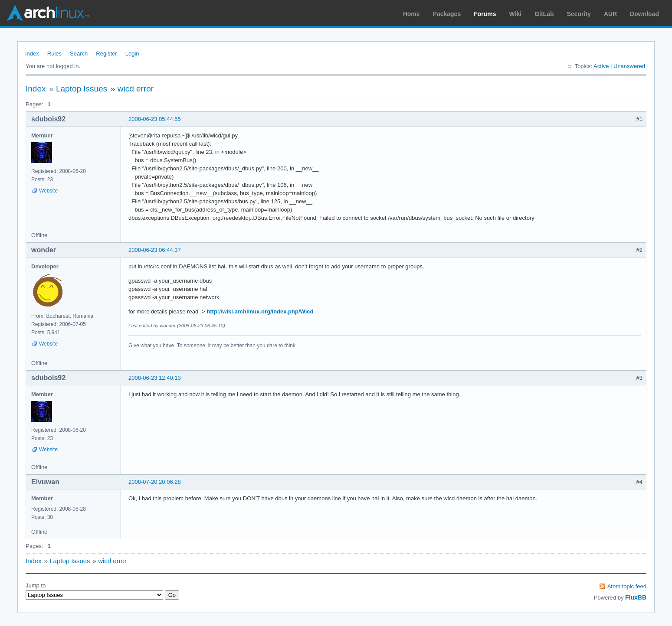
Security (579, 14)
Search (79, 54)
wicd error (136, 89)
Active (601, 66)
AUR (610, 14)
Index (32, 54)
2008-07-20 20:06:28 (155, 482)
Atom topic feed (627, 586)
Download (644, 14)
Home (411, 14)
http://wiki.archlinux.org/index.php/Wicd (260, 311)
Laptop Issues (82, 89)
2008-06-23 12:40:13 (155, 378)
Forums (485, 14)
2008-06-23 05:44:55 (155, 119)
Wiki (516, 14)
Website (48, 191)
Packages (447, 14)
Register (106, 54)
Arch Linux (48, 13)
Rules (54, 54)
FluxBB (636, 597)
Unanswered (629, 66)
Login (132, 54)
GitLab (544, 14)
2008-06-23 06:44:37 (155, 250)
